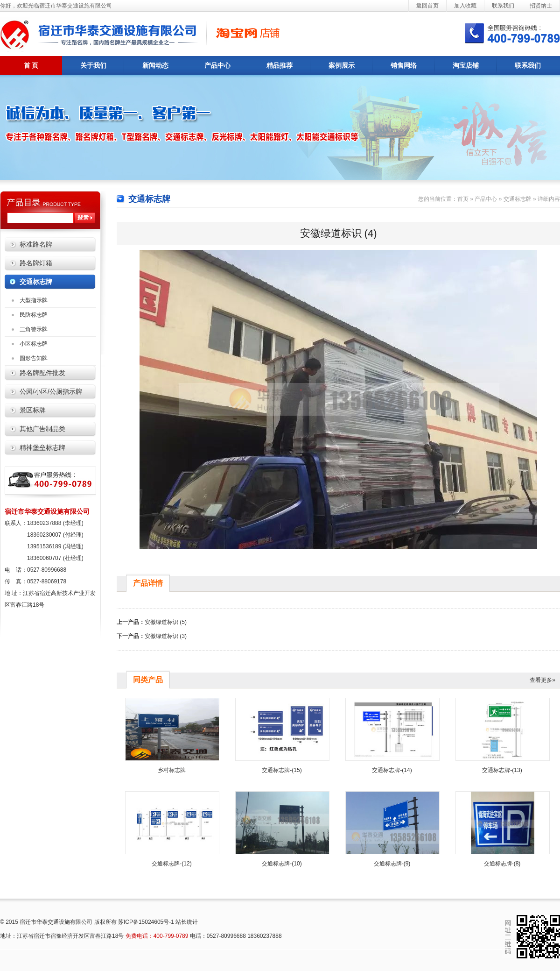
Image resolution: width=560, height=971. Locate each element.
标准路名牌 (36, 244)
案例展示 (342, 65)
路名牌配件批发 (42, 373)
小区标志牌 (34, 344)
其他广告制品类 (42, 429)
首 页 (31, 65)
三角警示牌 (34, 329)
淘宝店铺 (466, 65)
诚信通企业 (238, 33)
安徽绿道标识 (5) (166, 622)
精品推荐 (280, 65)
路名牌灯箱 (36, 263)
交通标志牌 (36, 282)
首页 (463, 199)
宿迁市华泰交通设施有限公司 (93, 34)
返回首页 (427, 6)
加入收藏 (465, 6)
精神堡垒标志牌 (42, 447)
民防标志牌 (34, 315)
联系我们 (503, 6)
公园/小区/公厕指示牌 (51, 391)
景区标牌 (33, 410)
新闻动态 (155, 65)
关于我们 (93, 65)
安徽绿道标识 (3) (166, 636)
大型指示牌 (34, 300)
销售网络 (404, 65)
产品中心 (217, 65)
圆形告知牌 (34, 358)
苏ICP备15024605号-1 (146, 922)
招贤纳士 (541, 6)
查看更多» (542, 680)
